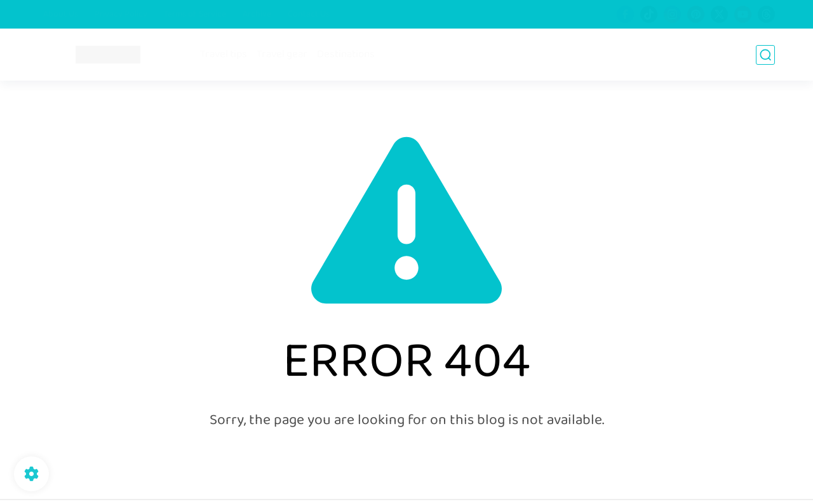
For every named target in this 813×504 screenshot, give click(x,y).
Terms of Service (195, 15)
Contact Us (309, 15)
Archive (257, 15)
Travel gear (282, 55)
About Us (61, 15)
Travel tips (224, 55)
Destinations (346, 55)
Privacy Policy (121, 15)
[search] (765, 55)
